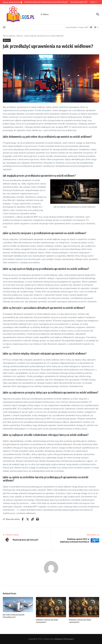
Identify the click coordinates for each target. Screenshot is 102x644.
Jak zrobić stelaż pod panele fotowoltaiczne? (14, 616)
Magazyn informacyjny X (65, 639)
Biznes (20, 36)
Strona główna (9, 36)
